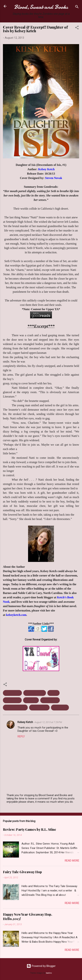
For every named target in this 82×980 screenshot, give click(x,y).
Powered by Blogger (41, 966)
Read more (72, 861)
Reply (21, 737)
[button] (77, 28)
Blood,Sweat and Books (41, 7)
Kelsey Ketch (12, 700)
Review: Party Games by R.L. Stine (30, 829)
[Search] (77, 7)
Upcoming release (15, 708)
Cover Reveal (12, 693)
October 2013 (50, 700)
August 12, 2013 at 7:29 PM (48, 722)
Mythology (31, 700)
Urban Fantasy (39, 708)
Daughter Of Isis (35, 693)
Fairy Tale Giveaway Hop (22, 872)
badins (49, 973)
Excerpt (53, 693)
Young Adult (60, 708)
